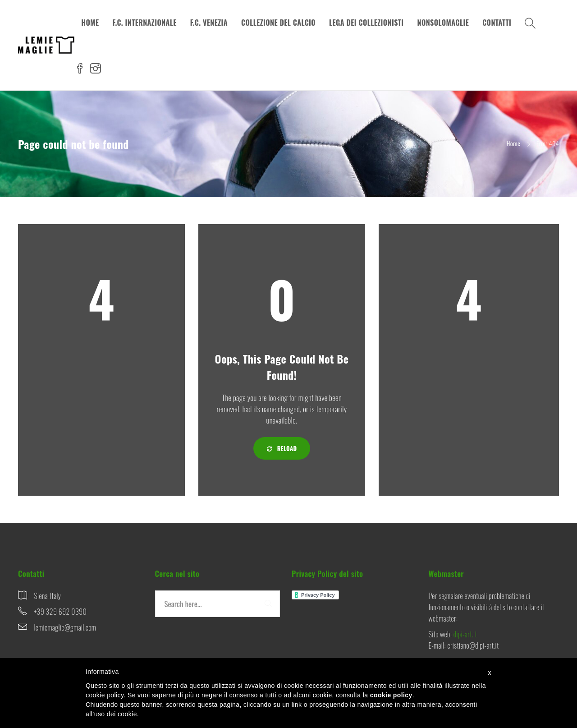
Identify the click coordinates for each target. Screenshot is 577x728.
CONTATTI (497, 23)
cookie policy (391, 695)
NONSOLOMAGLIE (443, 23)
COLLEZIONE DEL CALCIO (278, 23)
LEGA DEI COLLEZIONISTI (366, 23)
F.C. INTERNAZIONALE (144, 23)
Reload (282, 448)
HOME (90, 23)
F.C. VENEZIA (209, 23)
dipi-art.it (465, 634)
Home (514, 143)
